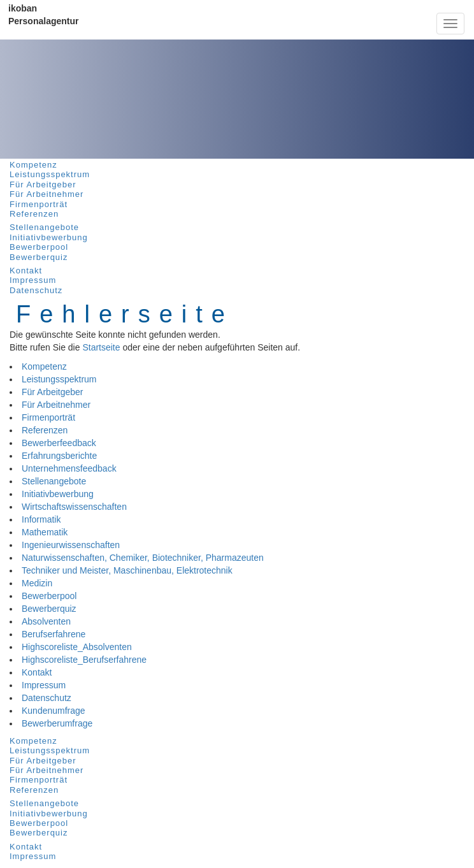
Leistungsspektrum (50, 174)
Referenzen (34, 214)
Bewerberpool (39, 247)
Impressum (33, 280)
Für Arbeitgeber (43, 184)
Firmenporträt (39, 204)
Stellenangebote (44, 227)
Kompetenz (33, 165)
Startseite (101, 347)
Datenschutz (36, 290)
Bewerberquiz (39, 257)
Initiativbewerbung (49, 237)
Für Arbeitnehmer (47, 194)
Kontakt (26, 271)
